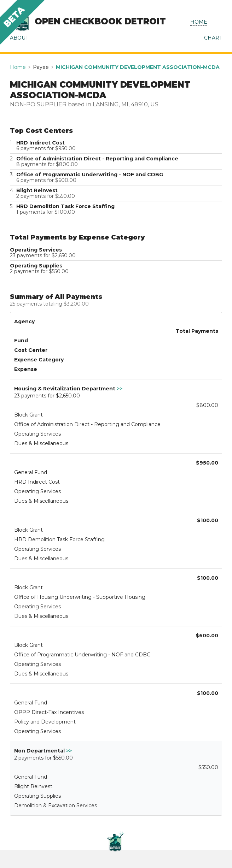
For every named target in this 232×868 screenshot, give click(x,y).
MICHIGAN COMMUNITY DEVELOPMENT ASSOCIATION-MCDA (138, 67)
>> (120, 389)
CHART (213, 38)
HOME (199, 22)
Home (18, 67)
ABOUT (19, 38)
